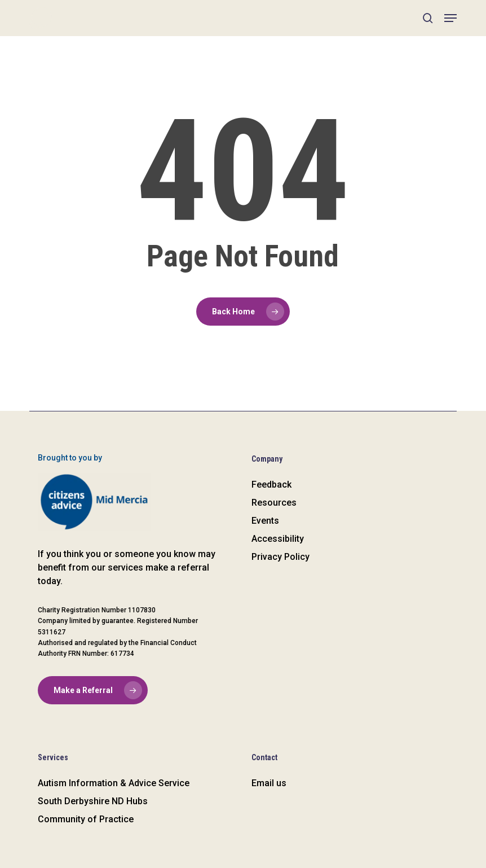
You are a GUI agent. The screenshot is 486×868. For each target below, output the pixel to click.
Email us (269, 783)
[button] (450, 18)
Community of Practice (86, 819)
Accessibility (278, 539)
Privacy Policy (280, 557)
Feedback (271, 485)
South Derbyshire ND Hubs (93, 801)
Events (265, 521)
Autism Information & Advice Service (114, 783)
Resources (274, 503)
